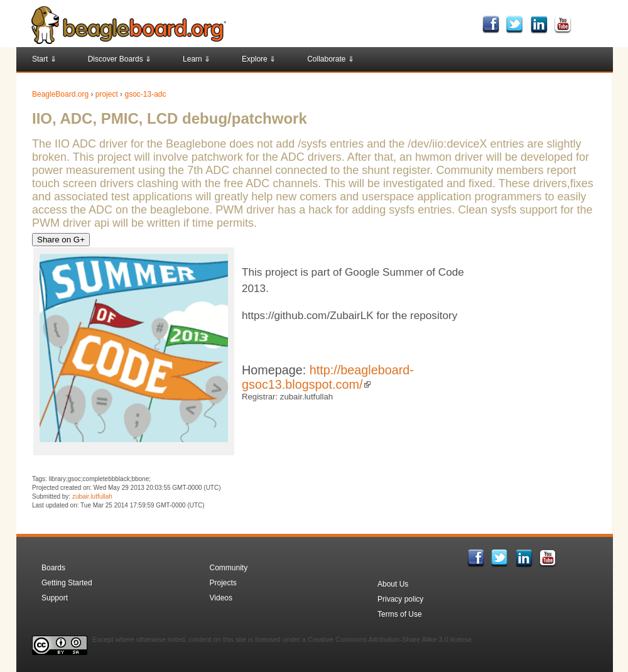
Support (55, 598)
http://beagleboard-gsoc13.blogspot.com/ (328, 377)
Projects (223, 583)
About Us (393, 584)
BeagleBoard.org (60, 94)
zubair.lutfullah (92, 496)
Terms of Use (400, 614)
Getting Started (67, 583)
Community (229, 568)
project (107, 94)
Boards (53, 568)
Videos (221, 598)
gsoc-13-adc (145, 94)
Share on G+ (61, 240)
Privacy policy (400, 599)
